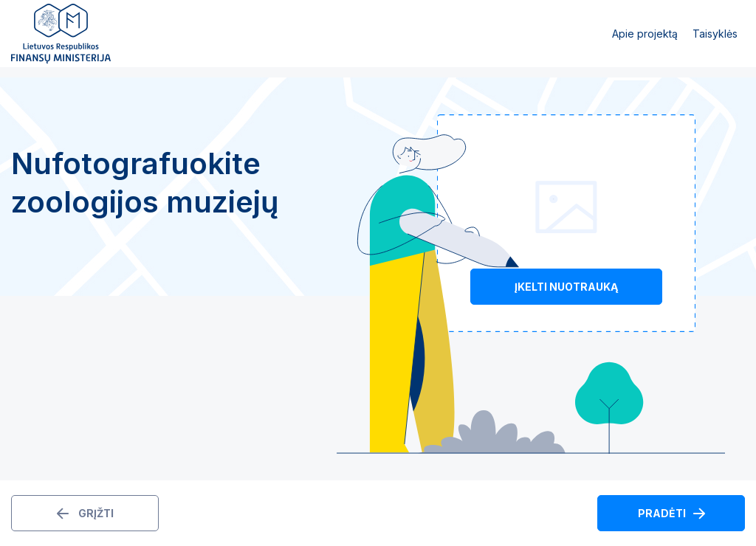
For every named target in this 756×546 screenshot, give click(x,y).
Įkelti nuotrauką (566, 287)
